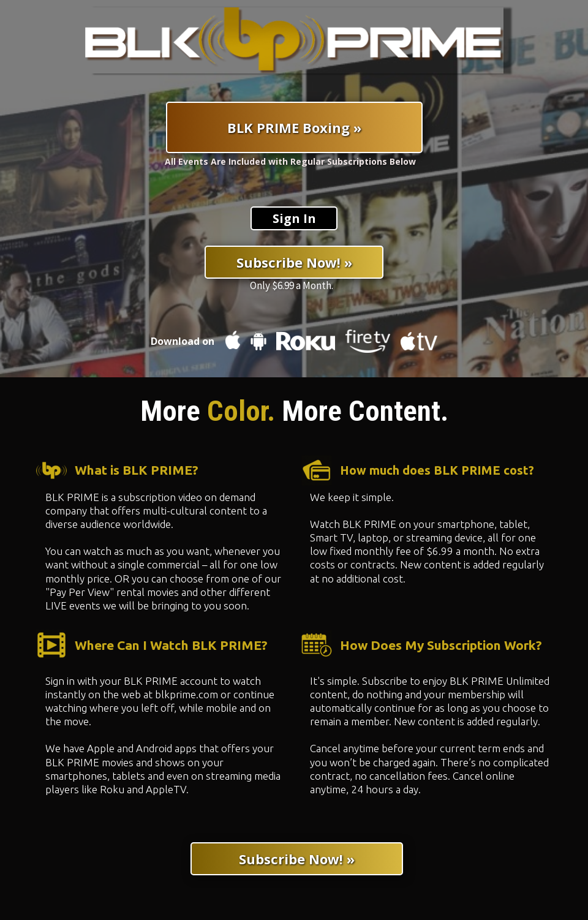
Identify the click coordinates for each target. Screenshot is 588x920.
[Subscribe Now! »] (294, 262)
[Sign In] (294, 218)
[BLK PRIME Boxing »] (294, 127)
